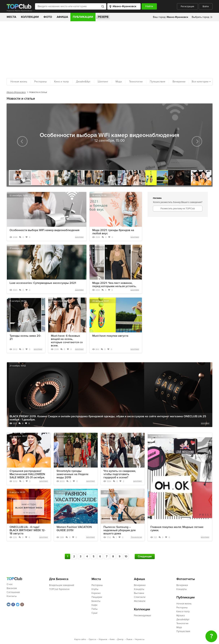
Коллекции (30, 17)
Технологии (136, 82)
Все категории (200, 82)
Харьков (103, 639)
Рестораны (41, 82)
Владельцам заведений (62, 585)
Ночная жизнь (19, 82)
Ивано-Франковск (16, 92)
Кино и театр (61, 82)
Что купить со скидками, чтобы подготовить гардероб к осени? (120, 474)
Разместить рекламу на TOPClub (178, 209)
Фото (48, 17)
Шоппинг (103, 82)
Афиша (62, 17)
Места (11, 17)
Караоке (96, 593)
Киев (112, 639)
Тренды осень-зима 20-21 (25, 337)
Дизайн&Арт (83, 82)
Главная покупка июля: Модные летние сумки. (177, 529)
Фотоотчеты (186, 579)
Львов (129, 639)
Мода (119, 82)
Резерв (103, 17)
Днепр (120, 639)
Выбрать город (200, 17)
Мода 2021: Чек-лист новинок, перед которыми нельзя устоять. (114, 285)
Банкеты (96, 601)
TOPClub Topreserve (59, 589)
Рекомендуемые (142, 616)
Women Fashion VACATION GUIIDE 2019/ (74, 529)
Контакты (12, 596)
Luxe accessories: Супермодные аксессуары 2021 (43, 283)
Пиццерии (97, 597)
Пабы (95, 609)
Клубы (95, 589)
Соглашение (13, 592)
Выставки (139, 593)
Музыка (181, 616)
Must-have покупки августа (110, 336)
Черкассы (140, 639)
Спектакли (140, 597)
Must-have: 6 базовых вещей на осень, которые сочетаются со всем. (67, 341)
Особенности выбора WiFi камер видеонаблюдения (45, 230)
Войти (206, 6)
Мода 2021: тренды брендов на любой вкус (113, 232)
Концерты (139, 589)
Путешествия (158, 82)
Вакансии (12, 588)
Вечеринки (179, 82)
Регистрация (187, 6)
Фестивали (140, 601)
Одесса (92, 639)
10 (126, 556)
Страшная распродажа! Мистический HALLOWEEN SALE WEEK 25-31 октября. (27, 474)
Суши (94, 613)
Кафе (94, 605)
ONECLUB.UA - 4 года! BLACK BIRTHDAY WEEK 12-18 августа (28, 530)
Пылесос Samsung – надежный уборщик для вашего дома (120, 530)
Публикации (83, 17)
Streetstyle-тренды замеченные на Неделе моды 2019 (72, 474)
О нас (10, 584)
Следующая (145, 556)
